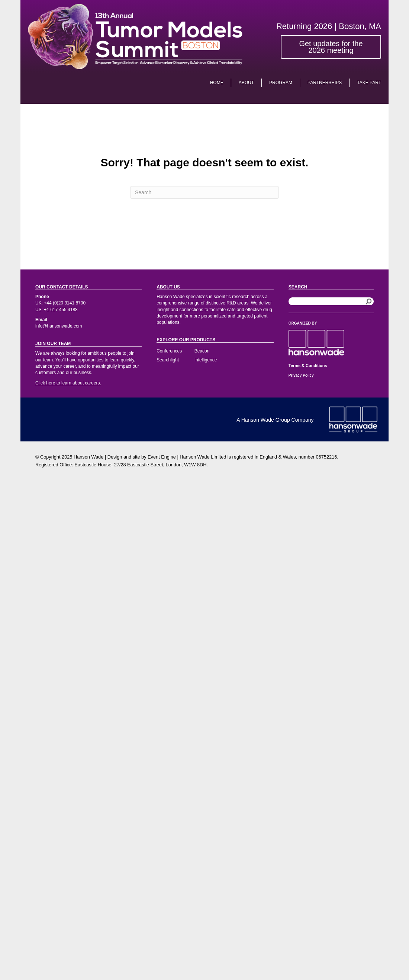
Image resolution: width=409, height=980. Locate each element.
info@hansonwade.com (59, 326)
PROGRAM (281, 83)
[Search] (204, 192)
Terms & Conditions (308, 365)
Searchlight (168, 360)
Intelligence (206, 360)
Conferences (169, 351)
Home (217, 83)
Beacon (202, 351)
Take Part (369, 83)
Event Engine (162, 457)
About (246, 83)
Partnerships (325, 83)
